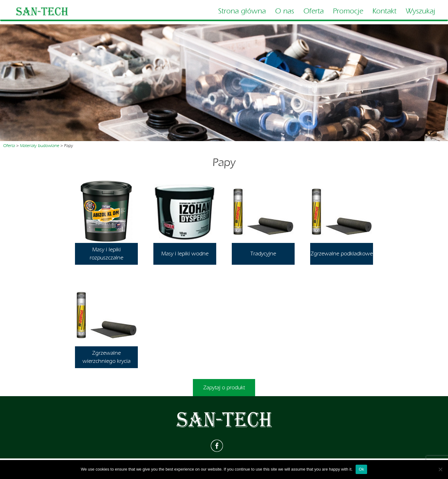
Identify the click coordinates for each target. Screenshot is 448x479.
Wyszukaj (420, 11)
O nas (285, 11)
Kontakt (384, 11)
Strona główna (242, 11)
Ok (361, 469)
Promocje (348, 11)
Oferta (313, 11)
